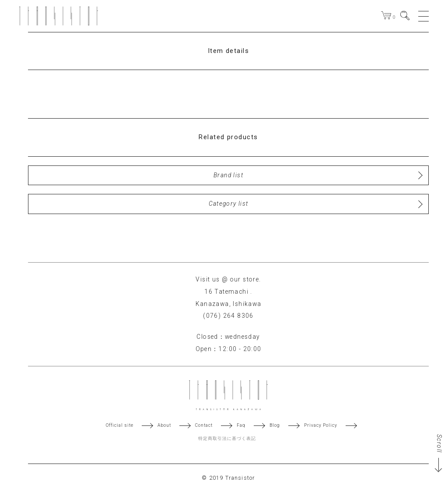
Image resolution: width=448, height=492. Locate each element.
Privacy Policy (321, 425)
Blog (275, 425)
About (164, 425)
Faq (241, 425)
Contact (204, 425)
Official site (120, 425)
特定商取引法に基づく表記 (227, 439)
